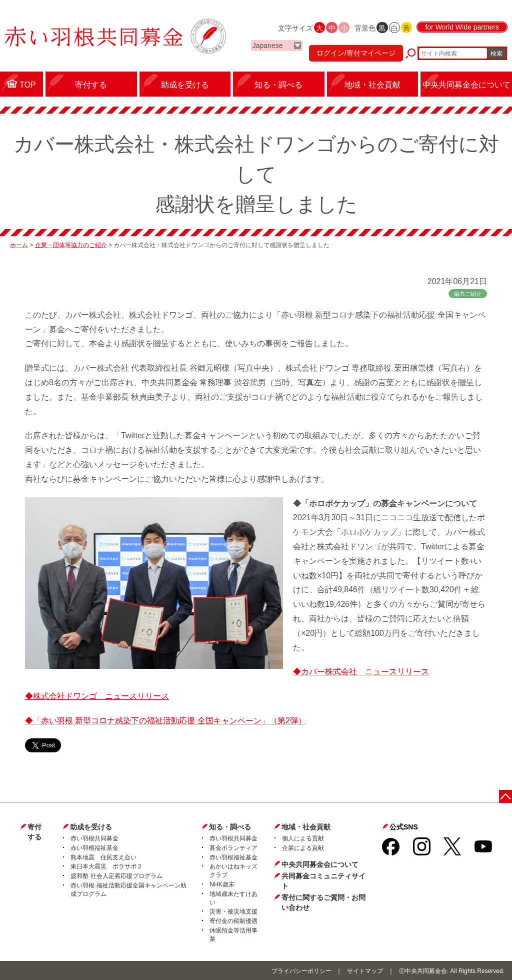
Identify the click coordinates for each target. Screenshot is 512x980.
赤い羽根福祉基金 (94, 848)
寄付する (34, 832)
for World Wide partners (462, 27)
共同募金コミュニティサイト (323, 881)
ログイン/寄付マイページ (356, 53)
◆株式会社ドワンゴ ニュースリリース (97, 696)
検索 (496, 54)
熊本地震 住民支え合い (103, 857)
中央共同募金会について (320, 864)
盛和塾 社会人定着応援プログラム (116, 876)
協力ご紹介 (468, 294)
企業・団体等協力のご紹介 (71, 245)
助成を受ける (91, 827)
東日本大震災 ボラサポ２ (106, 866)
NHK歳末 (222, 884)
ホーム (19, 245)
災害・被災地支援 (233, 911)
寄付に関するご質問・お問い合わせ (323, 902)
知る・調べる (230, 827)
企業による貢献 (303, 848)
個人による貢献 (303, 838)
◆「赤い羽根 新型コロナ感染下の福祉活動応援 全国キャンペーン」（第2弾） (165, 721)
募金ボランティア (233, 848)
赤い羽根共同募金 (94, 838)
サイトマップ (365, 971)
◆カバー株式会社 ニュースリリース (361, 672)
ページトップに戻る (506, 796)
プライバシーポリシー (301, 971)
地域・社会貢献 (306, 827)
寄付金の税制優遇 (233, 921)
